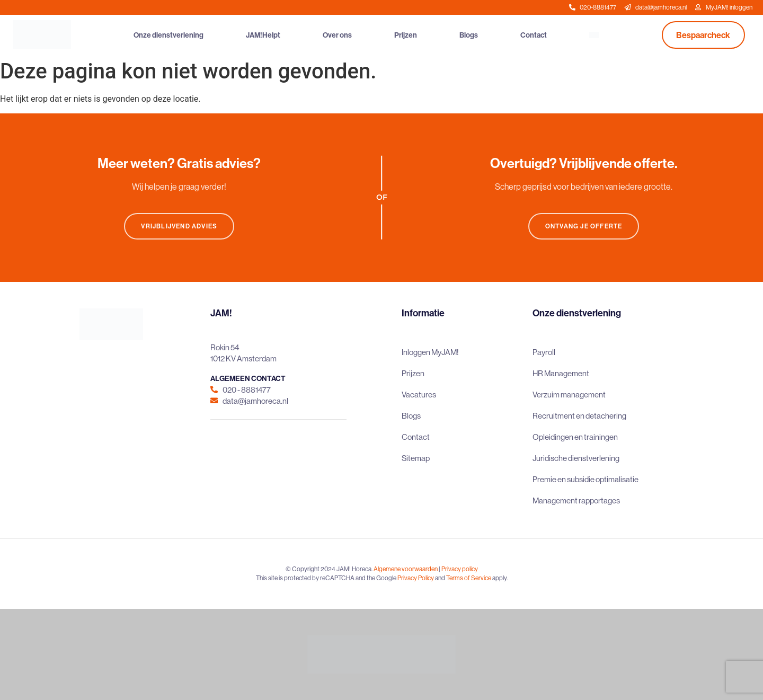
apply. (500, 578)
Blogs (469, 35)
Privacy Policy (416, 578)
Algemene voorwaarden (406, 569)
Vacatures (419, 395)
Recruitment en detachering (579, 416)
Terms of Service (469, 578)
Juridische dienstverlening (576, 458)
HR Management (561, 373)
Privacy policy (460, 569)
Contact (534, 35)
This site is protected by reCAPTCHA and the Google (327, 578)
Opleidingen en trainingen (575, 437)
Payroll (544, 352)
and (440, 578)
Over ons (337, 35)
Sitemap (416, 458)
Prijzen (406, 35)
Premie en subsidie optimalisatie (585, 479)
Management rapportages (576, 500)
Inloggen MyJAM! (430, 352)
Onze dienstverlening (168, 35)
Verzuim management (569, 395)
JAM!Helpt (263, 35)
